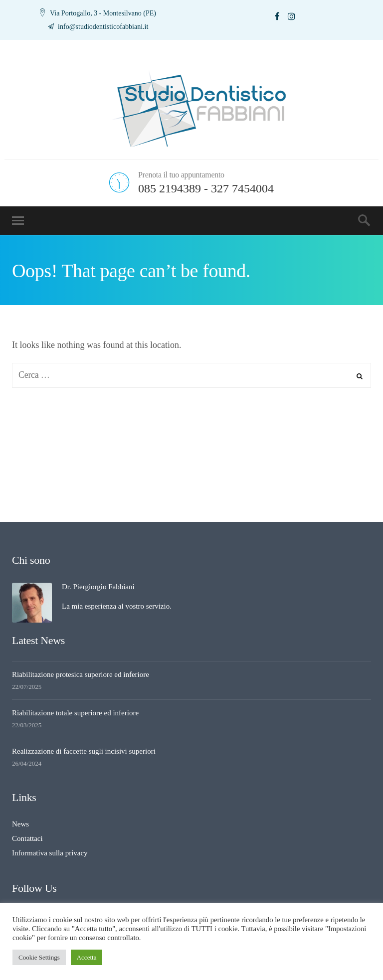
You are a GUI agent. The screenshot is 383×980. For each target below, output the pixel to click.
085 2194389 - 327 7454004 (206, 188)
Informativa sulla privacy (50, 853)
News (20, 824)
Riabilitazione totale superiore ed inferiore (75, 713)
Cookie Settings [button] (39, 957)
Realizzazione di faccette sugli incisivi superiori (84, 751)
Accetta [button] (87, 957)
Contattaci (27, 838)
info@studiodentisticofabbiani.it (102, 27)
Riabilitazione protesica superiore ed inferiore (81, 674)
